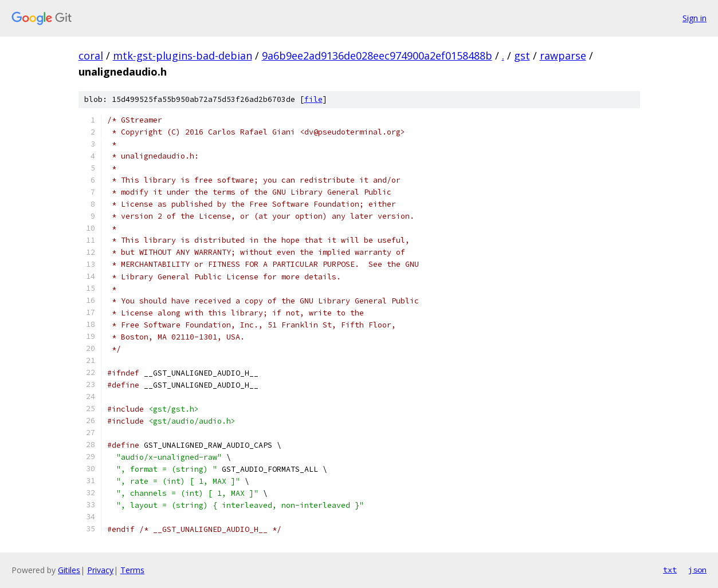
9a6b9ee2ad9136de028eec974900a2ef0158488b (377, 56)
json (697, 570)
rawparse (563, 56)
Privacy (100, 570)
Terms (132, 570)
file (313, 99)
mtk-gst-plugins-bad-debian (183, 56)
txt (670, 570)
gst (522, 56)
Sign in (695, 18)
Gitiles (69, 570)
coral (91, 56)
